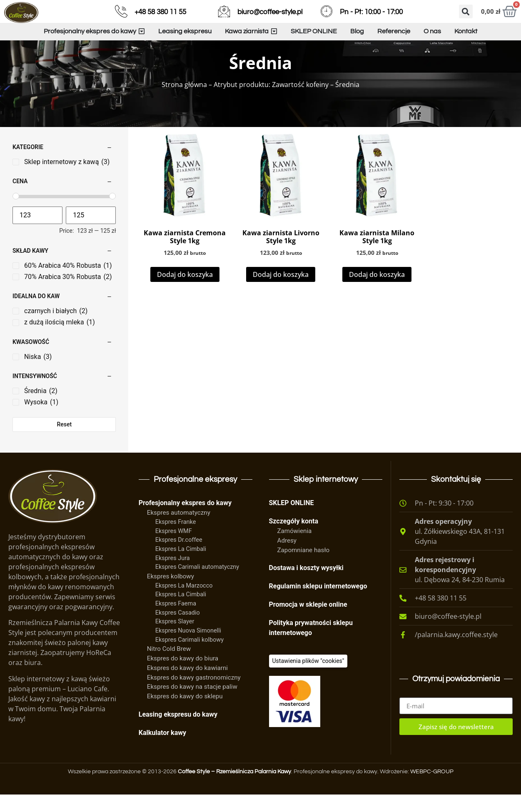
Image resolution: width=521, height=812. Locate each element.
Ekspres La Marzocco (184, 603)
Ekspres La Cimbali (181, 567)
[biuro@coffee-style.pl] (224, 11)
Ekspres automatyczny (179, 530)
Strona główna (184, 102)
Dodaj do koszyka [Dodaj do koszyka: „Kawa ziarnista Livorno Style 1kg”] (281, 292)
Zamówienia (295, 548)
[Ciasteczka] (308, 679)
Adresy (287, 558)
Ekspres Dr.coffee (179, 557)
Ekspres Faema (176, 621)
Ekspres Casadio (178, 630)
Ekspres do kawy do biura (183, 676)
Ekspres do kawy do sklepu (185, 714)
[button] (466, 11)
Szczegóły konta (294, 539)
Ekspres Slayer (175, 639)
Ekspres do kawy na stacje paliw (192, 704)
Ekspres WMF (174, 549)
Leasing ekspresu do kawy (178, 732)
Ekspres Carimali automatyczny (197, 584)
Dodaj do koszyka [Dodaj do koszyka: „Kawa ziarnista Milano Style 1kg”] (377, 292)
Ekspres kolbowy (171, 594)
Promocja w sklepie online (308, 622)
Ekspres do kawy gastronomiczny (194, 695)
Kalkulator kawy (162, 750)
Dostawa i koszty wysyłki (306, 585)
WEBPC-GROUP (432, 789)
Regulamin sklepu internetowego (318, 604)
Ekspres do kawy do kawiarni (187, 685)
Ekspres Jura (173, 576)
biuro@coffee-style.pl (270, 12)
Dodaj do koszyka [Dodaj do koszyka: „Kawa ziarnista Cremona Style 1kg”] (185, 292)
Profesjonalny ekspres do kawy (185, 520)
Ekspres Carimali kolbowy (189, 657)
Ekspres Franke (176, 539)
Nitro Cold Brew (169, 666)
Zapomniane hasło (304, 568)
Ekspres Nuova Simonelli (188, 648)
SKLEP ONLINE (292, 520)
